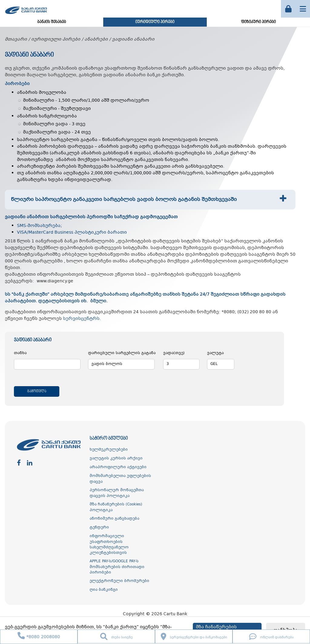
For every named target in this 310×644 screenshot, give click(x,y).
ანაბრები (96, 39)
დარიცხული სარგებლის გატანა (122, 353)
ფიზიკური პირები (258, 22)
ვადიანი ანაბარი (133, 39)
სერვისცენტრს (81, 319)
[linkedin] (30, 463)
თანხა (20, 353)
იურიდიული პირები (155, 22)
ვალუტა (215, 353)
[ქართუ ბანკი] (26, 15)
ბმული (98, 301)
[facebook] (19, 463)
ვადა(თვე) (174, 353)
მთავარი (16, 39)
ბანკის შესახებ (52, 22)
